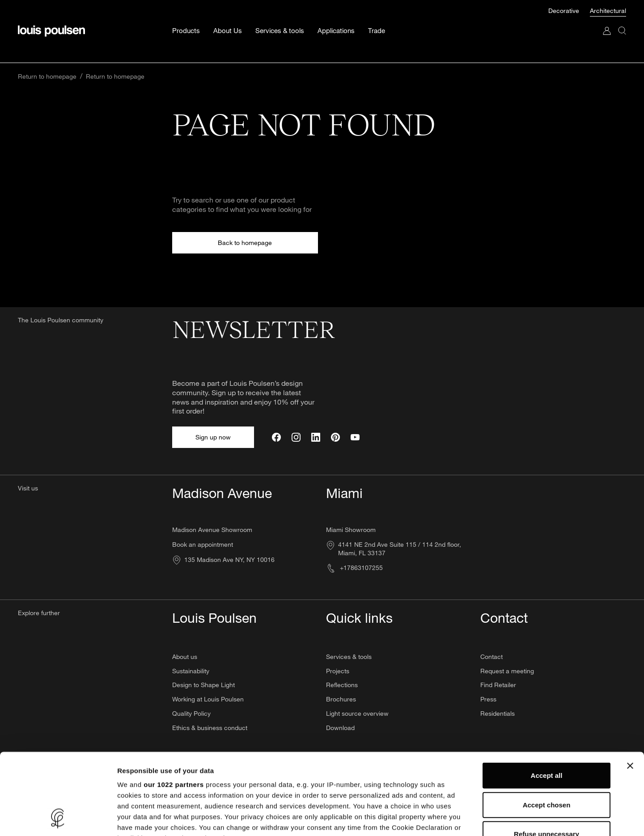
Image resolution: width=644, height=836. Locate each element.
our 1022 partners (174, 708)
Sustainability (191, 671)
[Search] (622, 40)
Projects (338, 671)
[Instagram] (296, 437)
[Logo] (51, 31)
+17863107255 (354, 568)
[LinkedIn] (316, 437)
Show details (469, 818)
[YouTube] (355, 437)
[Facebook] (276, 437)
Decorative (565, 11)
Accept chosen (547, 728)
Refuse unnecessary (547, 758)
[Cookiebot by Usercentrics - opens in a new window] (58, 819)
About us (185, 657)
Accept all (547, 699)
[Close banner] (630, 690)
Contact (491, 657)
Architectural (608, 11)
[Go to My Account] (607, 40)
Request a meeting (507, 671)
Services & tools (349, 657)
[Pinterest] (335, 437)
